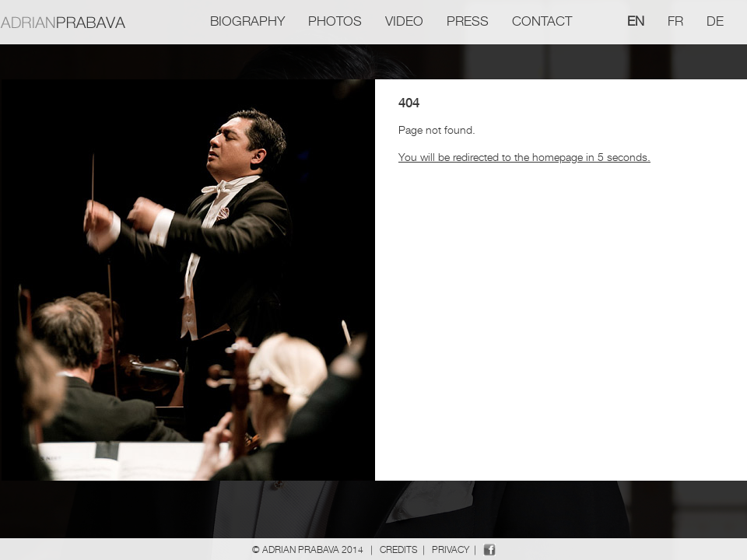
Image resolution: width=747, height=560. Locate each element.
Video (404, 21)
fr (675, 21)
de (715, 21)
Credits (399, 549)
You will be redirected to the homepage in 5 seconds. (524, 157)
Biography (247, 21)
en (636, 21)
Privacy (451, 549)
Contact (542, 21)
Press (468, 21)
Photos (335, 21)
